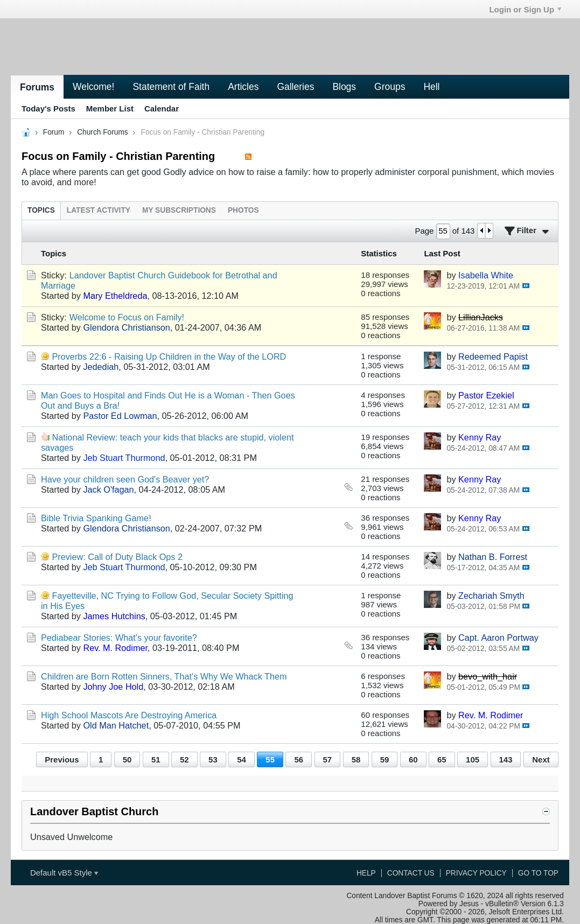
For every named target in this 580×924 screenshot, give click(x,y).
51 (156, 759)
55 (270, 759)
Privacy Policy (476, 873)
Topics (41, 210)
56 (299, 759)
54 (242, 759)
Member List (110, 108)
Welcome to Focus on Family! (127, 317)
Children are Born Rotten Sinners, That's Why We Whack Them (164, 676)
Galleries (295, 87)
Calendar (162, 108)
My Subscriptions (179, 210)
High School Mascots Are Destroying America (129, 715)
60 (413, 759)
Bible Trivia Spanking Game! (96, 518)
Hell (431, 87)
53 (213, 759)
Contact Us (411, 873)
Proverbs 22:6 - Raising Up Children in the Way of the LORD (169, 356)
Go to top (538, 873)
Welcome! (93, 87)
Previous (62, 759)
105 (473, 759)
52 (184, 759)
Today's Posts (48, 108)
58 (356, 759)
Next (541, 759)
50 (127, 759)
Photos (243, 210)
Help (366, 873)
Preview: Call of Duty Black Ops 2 (117, 557)
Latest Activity (99, 210)
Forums (37, 87)
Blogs (344, 87)
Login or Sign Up (525, 9)
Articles (243, 87)
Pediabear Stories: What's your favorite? (119, 638)
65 (442, 759)
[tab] (41, 210)
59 (385, 759)
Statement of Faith (171, 87)
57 (328, 759)
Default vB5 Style (64, 873)
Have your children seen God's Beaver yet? (125, 479)
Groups (390, 87)
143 (506, 759)
